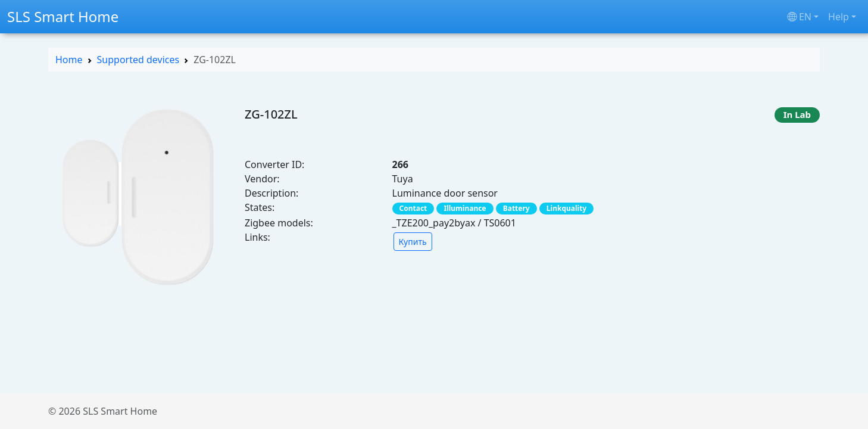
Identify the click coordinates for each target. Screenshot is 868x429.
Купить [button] (413, 242)
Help (839, 17)
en (799, 17)
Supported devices (138, 60)
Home (69, 60)
